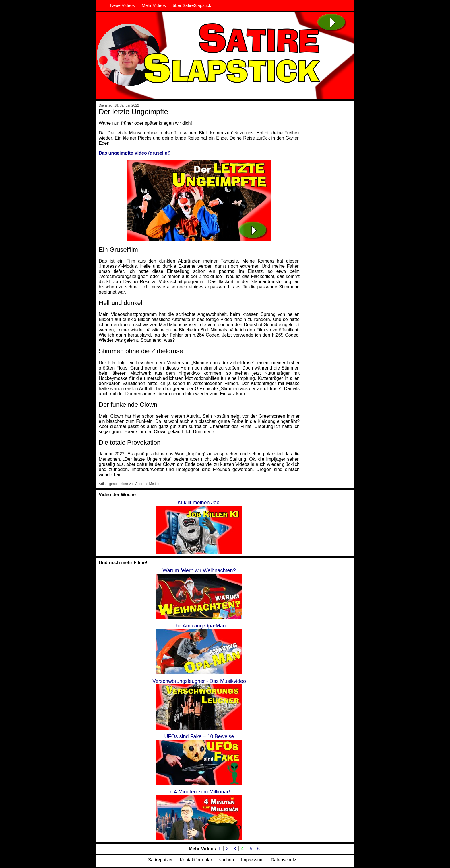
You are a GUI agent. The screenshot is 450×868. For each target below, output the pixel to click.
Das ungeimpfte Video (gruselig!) (135, 153)
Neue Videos (123, 5)
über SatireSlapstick (192, 5)
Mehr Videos (154, 5)
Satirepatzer (160, 860)
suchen (227, 860)
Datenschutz (283, 860)
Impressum (252, 860)
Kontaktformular (196, 860)
